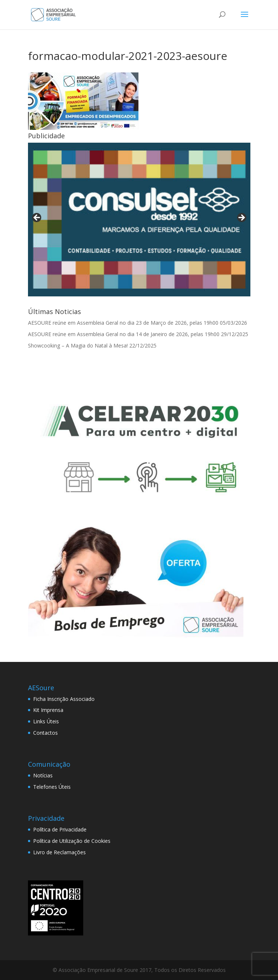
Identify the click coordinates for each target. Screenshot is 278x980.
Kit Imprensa (48, 710)
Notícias (43, 775)
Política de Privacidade (60, 829)
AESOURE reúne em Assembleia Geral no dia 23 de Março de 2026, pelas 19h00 (123, 323)
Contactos (45, 733)
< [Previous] (37, 218)
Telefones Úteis (52, 787)
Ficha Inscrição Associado (64, 699)
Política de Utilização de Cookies (72, 841)
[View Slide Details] (139, 220)
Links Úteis (46, 721)
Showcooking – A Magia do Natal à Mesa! (78, 345)
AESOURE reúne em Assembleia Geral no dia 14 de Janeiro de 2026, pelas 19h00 (124, 334)
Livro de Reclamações (59, 852)
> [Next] (241, 218)
